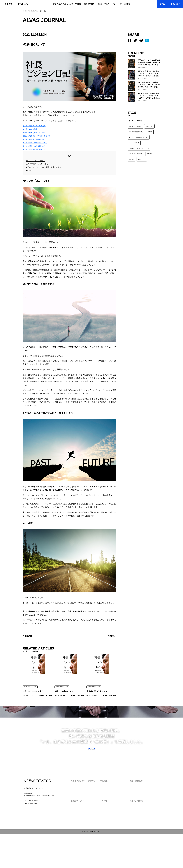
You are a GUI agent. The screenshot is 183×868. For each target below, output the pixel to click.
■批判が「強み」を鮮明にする (38, 167)
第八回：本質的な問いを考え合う (37, 152)
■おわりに (30, 173)
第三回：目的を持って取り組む (36, 135)
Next (109, 655)
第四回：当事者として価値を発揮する (39, 138)
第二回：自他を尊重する (33, 132)
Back (30, 655)
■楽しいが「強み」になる (36, 163)
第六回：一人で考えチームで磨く (37, 145)
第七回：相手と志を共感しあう (36, 149)
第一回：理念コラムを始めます (36, 128)
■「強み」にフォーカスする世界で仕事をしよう (45, 170)
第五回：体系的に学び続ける (35, 142)
